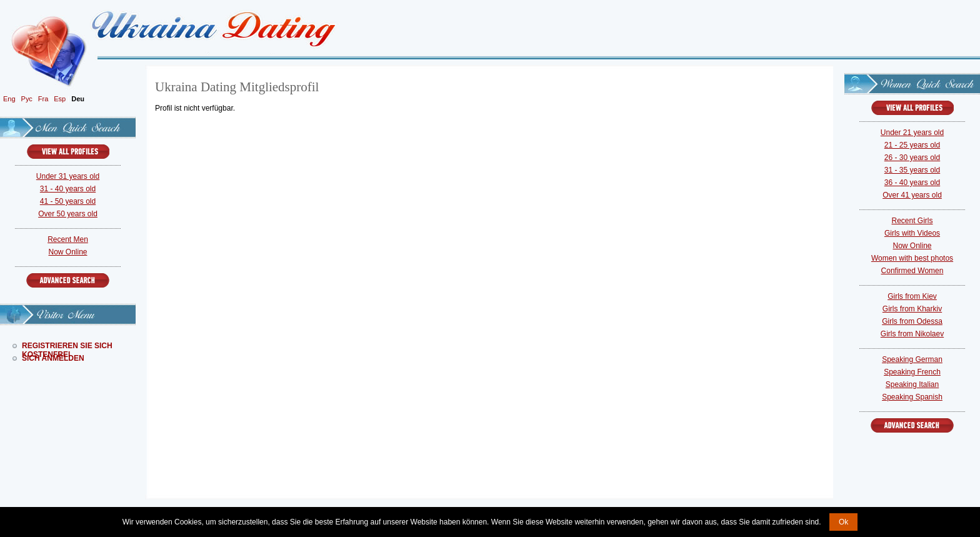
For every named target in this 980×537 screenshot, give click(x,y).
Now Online (67, 252)
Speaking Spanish (912, 397)
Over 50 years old (68, 214)
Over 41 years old (912, 195)
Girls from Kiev (912, 296)
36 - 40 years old (912, 183)
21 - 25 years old (912, 145)
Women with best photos (912, 258)
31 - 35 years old (912, 170)
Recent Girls (912, 221)
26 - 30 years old (912, 158)
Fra (43, 99)
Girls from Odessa (912, 321)
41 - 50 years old (68, 201)
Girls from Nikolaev (912, 334)
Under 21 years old (912, 133)
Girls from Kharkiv (912, 309)
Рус (27, 99)
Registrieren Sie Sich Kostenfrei (67, 346)
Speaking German (912, 359)
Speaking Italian (912, 384)
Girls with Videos (912, 233)
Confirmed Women (912, 271)
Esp (60, 99)
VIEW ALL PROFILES (68, 152)
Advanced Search (68, 280)
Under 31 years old (68, 176)
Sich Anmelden (53, 358)
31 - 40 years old (68, 189)
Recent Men (68, 239)
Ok (843, 522)
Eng (9, 99)
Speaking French (912, 372)
